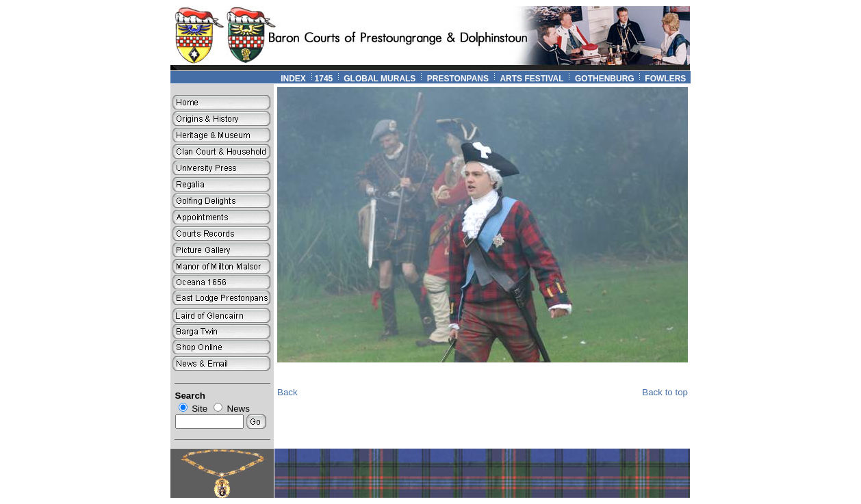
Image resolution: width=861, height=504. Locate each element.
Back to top (665, 392)
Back (287, 392)
